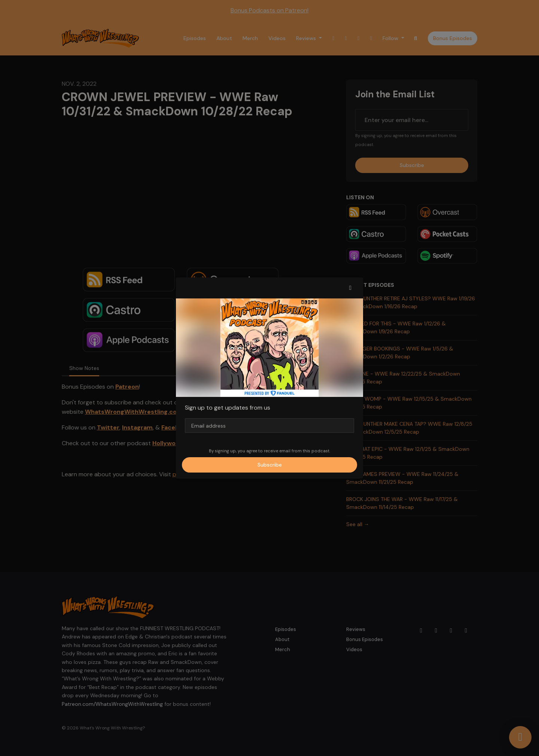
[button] (350, 288)
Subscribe (270, 465)
